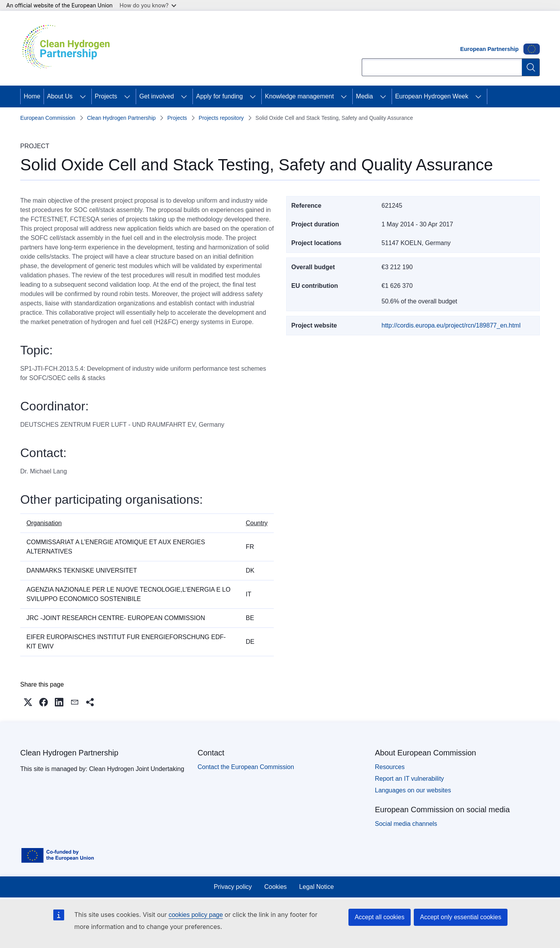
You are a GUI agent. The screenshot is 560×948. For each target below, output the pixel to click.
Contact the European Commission (246, 767)
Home (32, 96)
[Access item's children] (83, 96)
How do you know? (148, 5)
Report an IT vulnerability (409, 779)
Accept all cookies (380, 917)
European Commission (48, 118)
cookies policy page (196, 915)
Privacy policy (233, 887)
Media (364, 96)
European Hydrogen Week (432, 96)
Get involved (157, 96)
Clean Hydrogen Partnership (122, 118)
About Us (60, 96)
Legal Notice (316, 887)
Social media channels (406, 824)
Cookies (276, 887)
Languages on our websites (413, 790)
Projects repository (221, 118)
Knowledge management (299, 96)
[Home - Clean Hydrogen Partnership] (69, 48)
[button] (28, 702)
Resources (390, 767)
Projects (106, 96)
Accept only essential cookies (461, 917)
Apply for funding (219, 96)
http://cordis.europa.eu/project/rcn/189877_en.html (451, 325)
